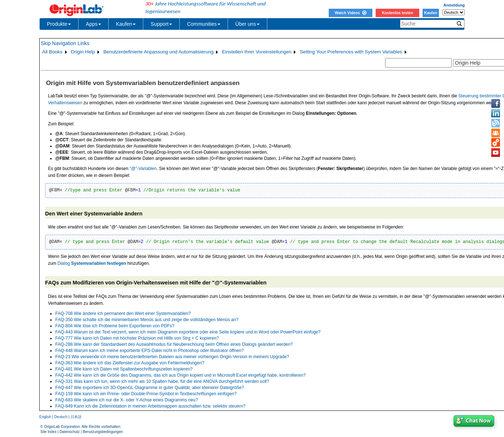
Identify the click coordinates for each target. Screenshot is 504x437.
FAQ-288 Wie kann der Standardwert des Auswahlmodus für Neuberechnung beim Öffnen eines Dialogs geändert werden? (174, 344)
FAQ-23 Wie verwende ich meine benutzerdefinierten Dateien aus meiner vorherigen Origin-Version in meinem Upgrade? (172, 357)
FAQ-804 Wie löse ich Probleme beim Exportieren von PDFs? (115, 326)
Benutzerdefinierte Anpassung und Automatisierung (158, 52)
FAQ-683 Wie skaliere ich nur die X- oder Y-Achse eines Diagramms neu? (127, 400)
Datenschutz (70, 432)
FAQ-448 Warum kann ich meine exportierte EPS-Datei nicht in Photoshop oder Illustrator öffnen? (149, 351)
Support (161, 24)
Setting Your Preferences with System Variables (351, 52)
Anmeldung (454, 5)
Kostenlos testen (397, 13)
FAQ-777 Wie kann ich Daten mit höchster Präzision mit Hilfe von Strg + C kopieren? (137, 338)
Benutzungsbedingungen (103, 432)
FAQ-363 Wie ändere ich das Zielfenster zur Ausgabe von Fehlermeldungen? (130, 363)
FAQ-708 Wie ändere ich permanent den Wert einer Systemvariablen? (123, 313)
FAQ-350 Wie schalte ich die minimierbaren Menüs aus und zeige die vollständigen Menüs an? (147, 320)
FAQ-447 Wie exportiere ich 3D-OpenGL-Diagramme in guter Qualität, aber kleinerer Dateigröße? (150, 388)
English (45, 417)
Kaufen (431, 13)
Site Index (48, 432)
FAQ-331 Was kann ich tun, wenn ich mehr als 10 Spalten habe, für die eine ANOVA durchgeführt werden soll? (162, 381)
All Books (52, 52)
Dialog (92, 263)
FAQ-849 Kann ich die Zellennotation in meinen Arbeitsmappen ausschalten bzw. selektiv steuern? (150, 406)
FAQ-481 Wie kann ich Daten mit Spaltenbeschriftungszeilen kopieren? (124, 369)
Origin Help (83, 52)
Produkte (59, 24)
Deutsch (61, 417)
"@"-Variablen (143, 169)
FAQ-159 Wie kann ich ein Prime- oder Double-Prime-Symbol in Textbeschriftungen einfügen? (146, 394)
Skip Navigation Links (65, 43)
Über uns (247, 24)
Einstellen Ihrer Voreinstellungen (257, 52)
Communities (204, 24)
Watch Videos (350, 13)
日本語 (76, 417)
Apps (93, 24)
